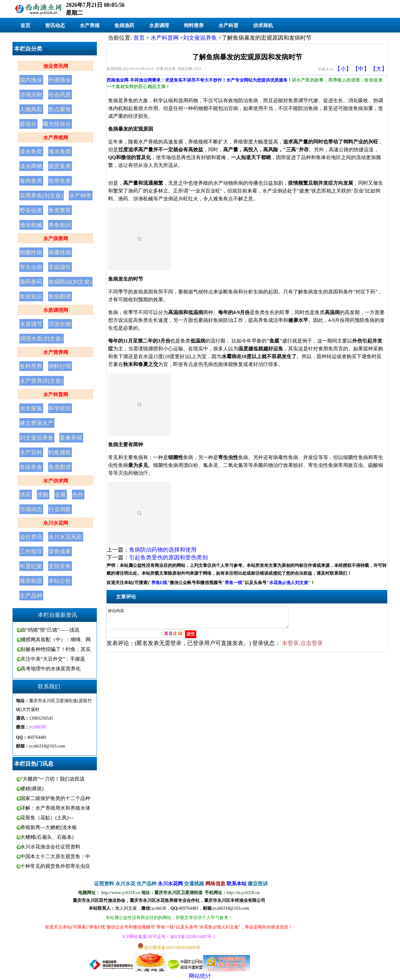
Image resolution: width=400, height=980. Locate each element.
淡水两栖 (31, 166)
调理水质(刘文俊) (41, 339)
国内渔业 (31, 80)
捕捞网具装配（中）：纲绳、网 (56, 640)
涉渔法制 (31, 95)
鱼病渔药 (124, 25)
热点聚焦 (60, 109)
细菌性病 (31, 252)
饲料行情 (60, 366)
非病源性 (60, 267)
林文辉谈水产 (37, 423)
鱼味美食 (31, 467)
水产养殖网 (56, 138)
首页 (25, 25)
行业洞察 (60, 509)
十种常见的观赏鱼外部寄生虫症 (55, 866)
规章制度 (31, 581)
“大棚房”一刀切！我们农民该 (52, 779)
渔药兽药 (31, 282)
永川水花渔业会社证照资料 (50, 847)
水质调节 (31, 324)
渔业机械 (31, 225)
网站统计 (200, 976)
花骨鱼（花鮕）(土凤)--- (47, 818)
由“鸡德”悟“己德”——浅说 (50, 630)
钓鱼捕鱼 (60, 452)
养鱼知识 (60, 225)
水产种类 (80, 196)
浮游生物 (60, 324)
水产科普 (228, 25)
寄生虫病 (31, 267)
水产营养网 (56, 352)
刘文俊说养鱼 (37, 438)
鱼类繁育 (60, 210)
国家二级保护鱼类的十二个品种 (55, 798)
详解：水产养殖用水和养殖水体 (55, 808)
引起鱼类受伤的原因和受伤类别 (168, 557)
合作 (78, 495)
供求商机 (263, 25)
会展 (60, 495)
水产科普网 (56, 395)
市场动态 (31, 509)
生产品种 (31, 596)
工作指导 (31, 552)
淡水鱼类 (31, 152)
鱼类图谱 (60, 467)
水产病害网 (56, 239)
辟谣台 (28, 124)
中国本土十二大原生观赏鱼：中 (55, 856)
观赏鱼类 (60, 166)
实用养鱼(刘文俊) (41, 196)
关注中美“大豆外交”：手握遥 (53, 659)
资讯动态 (55, 25)
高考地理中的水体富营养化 (51, 669)
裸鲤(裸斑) (32, 789)
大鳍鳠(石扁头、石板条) (47, 837)
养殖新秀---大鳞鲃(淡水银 (49, 827)
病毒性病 (60, 252)
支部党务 (60, 566)
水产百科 (31, 452)
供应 (25, 495)
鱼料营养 (31, 366)
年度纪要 (31, 566)
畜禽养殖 (71, 438)
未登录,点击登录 (302, 647)
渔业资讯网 (56, 66)
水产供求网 (56, 481)
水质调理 (159, 25)
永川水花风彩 (65, 537)
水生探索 (31, 408)
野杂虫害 (31, 210)
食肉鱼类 (31, 181)
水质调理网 (56, 310)
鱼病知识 (31, 297)
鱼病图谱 (60, 297)
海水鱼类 (60, 152)
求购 (43, 495)
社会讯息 (60, 95)
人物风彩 (31, 109)
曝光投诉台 (57, 124)
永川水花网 (56, 523)
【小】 (343, 69)
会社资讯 (31, 537)
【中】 (361, 69)
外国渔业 (60, 80)
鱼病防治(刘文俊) (70, 282)
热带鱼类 (60, 181)
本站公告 (60, 581)
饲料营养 (194, 25)
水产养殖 (90, 25)
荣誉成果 (60, 552)
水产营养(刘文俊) (41, 381)
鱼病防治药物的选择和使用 (163, 550)
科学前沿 (60, 408)
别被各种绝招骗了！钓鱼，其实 (56, 649)
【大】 (379, 69)
